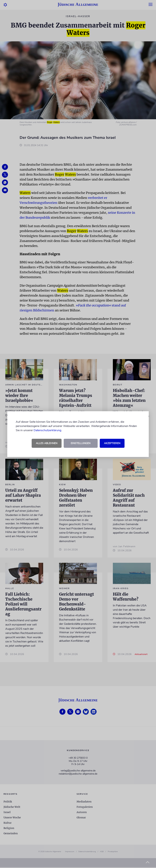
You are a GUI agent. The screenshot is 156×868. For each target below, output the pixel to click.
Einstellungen (81, 443)
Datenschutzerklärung (47, 430)
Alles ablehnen (47, 443)
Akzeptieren (112, 443)
